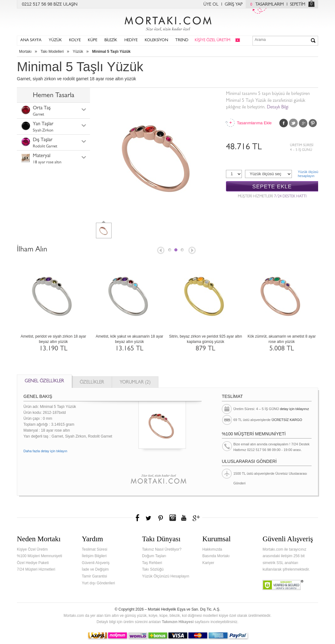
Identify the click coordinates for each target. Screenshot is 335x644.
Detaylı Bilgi (278, 108)
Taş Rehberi (152, 563)
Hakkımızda (212, 549)
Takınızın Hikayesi (178, 622)
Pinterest (313, 123)
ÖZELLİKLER (92, 383)
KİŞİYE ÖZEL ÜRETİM (212, 40)
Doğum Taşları (154, 556)
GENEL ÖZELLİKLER (44, 381)
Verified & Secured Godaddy (283, 585)
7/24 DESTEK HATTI (290, 197)
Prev (160, 251)
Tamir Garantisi (95, 576)
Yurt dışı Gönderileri (98, 583)
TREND (182, 40)
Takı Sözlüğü (153, 569)
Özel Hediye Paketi (33, 563)
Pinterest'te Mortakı (160, 518)
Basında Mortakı (216, 556)
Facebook (284, 123)
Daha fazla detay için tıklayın (45, 451)
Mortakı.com (167, 22)
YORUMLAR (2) (135, 383)
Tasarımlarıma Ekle (254, 123)
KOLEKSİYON (156, 40)
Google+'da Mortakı (197, 518)
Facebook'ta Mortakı (138, 518)
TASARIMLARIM (265, 5)
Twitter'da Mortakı (149, 518)
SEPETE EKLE (272, 187)
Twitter (293, 123)
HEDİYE (131, 40)
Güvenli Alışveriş (96, 563)
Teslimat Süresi (95, 549)
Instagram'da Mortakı (172, 518)
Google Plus (303, 123)
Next (192, 251)
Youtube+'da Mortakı (184, 518)
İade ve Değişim (95, 569)
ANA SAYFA (31, 40)
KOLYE (75, 40)
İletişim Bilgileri (94, 556)
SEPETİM (298, 5)
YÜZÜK (55, 40)
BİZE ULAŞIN (65, 5)
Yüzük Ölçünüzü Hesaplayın (166, 576)
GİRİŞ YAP (234, 5)
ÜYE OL (211, 5)
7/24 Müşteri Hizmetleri (36, 569)
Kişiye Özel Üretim (32, 549)
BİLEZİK (111, 40)
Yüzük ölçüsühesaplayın (308, 174)
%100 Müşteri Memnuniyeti (40, 556)
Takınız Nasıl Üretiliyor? (162, 549)
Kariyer (208, 563)
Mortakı (25, 52)
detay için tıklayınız (295, 409)
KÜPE (92, 40)
